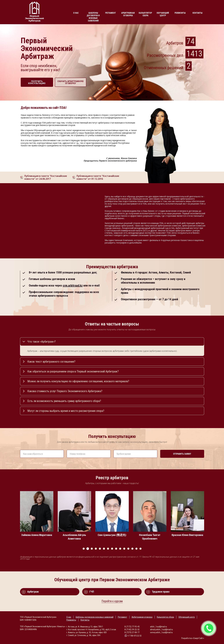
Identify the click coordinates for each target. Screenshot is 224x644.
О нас (76, 13)
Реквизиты (180, 13)
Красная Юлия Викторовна (189, 535)
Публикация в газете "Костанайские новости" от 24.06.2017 (46, 177)
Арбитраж (33, 592)
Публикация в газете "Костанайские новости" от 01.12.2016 (98, 177)
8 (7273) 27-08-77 (132, 632)
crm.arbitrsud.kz (73, 285)
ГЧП (92, 592)
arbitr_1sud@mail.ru (158, 627)
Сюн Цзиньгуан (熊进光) (113, 535)
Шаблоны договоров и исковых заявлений (93, 17)
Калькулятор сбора (145, 14)
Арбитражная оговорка (128, 14)
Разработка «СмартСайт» (193, 638)
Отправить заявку (182, 454)
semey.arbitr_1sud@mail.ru (161, 632)
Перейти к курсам (112, 601)
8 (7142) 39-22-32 (132, 630)
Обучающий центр (163, 14)
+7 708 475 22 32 (133, 636)
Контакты (197, 13)
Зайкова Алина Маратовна (38, 535)
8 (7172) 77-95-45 (132, 627)
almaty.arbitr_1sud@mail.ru (161, 630)
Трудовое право (161, 592)
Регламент (111, 13)
